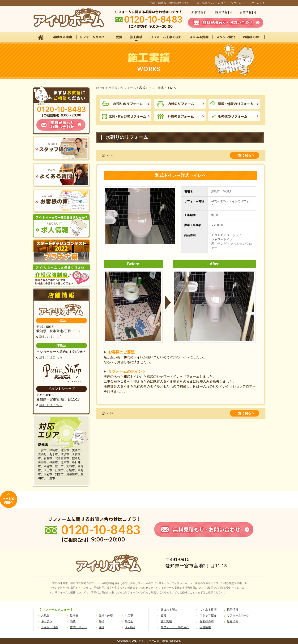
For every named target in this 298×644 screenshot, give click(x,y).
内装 (73, 621)
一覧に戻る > (244, 155)
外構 (102, 621)
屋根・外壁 (106, 615)
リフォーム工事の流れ (175, 627)
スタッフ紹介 (208, 615)
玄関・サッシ (78, 627)
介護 (102, 627)
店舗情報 (246, 12)
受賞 (163, 615)
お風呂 (45, 615)
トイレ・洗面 (50, 627)
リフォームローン (238, 615)
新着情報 (197, 12)
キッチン (47, 621)
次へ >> (108, 155)
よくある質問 (208, 610)
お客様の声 (207, 621)
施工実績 (166, 621)
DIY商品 (130, 627)
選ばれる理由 (169, 610)
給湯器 (74, 615)
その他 (129, 621)
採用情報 (221, 12)
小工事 (129, 615)
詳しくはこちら (51, 337)
